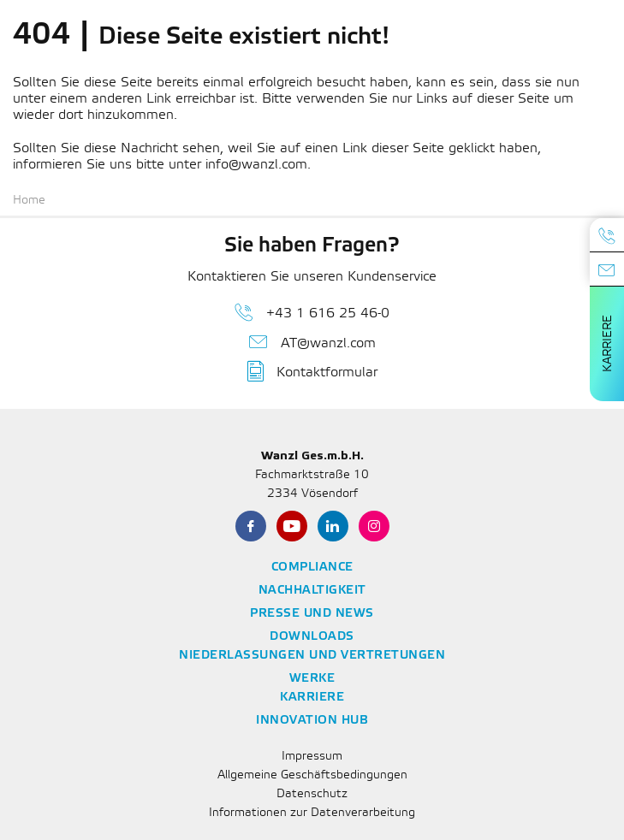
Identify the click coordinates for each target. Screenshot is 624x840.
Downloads (312, 637)
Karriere (608, 343)
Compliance (312, 568)
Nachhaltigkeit (312, 591)
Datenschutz (312, 794)
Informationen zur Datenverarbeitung (312, 813)
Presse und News (312, 614)
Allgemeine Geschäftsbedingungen (312, 775)
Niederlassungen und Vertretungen (312, 656)
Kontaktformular (312, 371)
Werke (312, 679)
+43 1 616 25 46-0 (312, 312)
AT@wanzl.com (312, 342)
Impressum (312, 757)
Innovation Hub (312, 721)
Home (29, 201)
